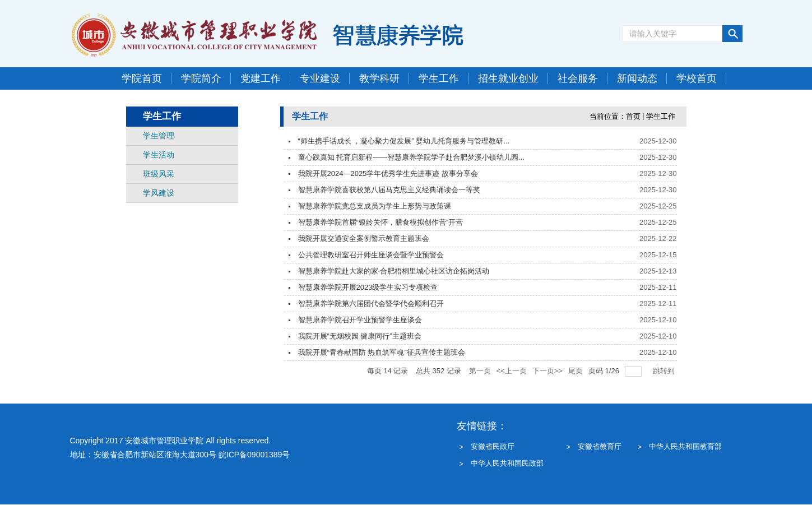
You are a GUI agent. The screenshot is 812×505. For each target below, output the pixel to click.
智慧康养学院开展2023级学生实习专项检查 (368, 287)
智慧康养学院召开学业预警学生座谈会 (360, 320)
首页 (633, 116)
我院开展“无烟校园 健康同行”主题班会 (360, 336)
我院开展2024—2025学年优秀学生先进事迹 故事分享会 (388, 173)
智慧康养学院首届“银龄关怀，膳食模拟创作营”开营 (381, 222)
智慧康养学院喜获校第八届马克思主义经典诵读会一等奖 (389, 190)
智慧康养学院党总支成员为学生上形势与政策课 (375, 206)
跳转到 (665, 371)
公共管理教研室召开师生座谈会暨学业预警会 (371, 255)
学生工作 (661, 116)
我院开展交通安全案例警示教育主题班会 (364, 238)
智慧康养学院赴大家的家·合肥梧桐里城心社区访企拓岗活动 (394, 271)
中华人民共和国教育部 (685, 446)
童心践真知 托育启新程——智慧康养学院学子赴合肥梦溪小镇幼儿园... (411, 157)
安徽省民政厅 (493, 446)
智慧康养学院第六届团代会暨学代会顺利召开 (371, 304)
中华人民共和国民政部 (507, 463)
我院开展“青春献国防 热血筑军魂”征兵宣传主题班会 (382, 352)
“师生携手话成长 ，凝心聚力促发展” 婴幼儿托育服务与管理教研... (404, 141)
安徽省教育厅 (600, 446)
